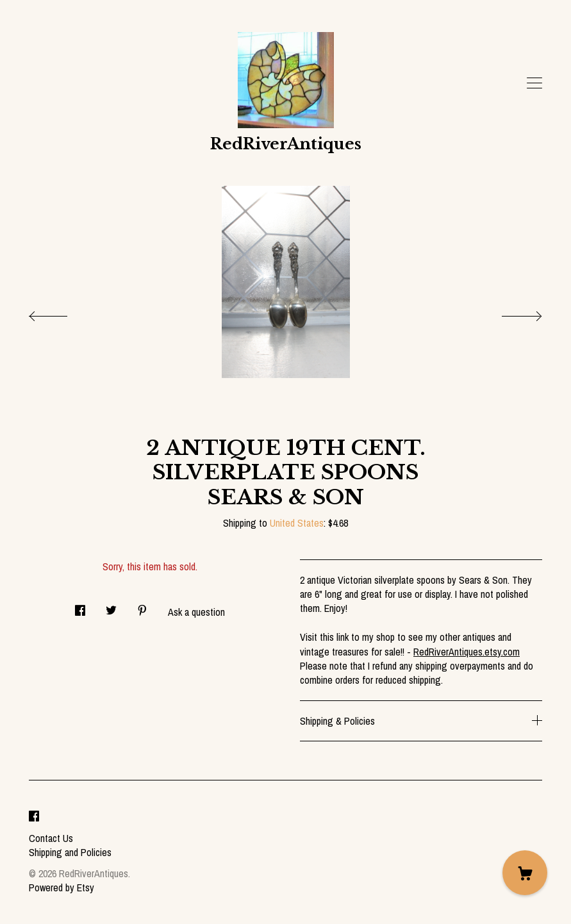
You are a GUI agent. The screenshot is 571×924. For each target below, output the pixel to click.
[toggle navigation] (534, 83)
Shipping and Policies (70, 852)
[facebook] (34, 816)
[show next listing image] (510, 313)
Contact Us (51, 838)
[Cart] (525, 873)
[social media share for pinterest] (142, 606)
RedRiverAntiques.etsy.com (467, 652)
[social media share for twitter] (111, 606)
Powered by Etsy (62, 887)
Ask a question (196, 612)
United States (297, 523)
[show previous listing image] (61, 313)
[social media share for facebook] (80, 606)
